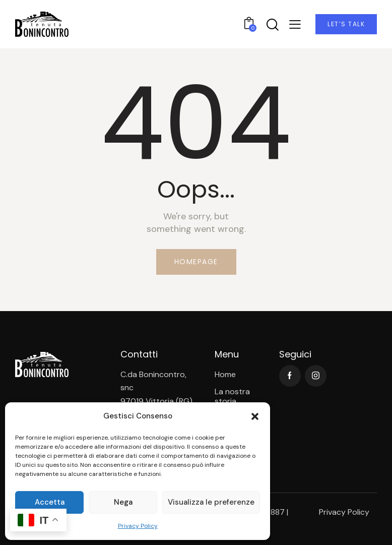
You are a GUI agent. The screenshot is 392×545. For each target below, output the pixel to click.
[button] (255, 416)
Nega (123, 502)
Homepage (196, 262)
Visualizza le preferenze (211, 502)
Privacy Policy (138, 526)
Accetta (50, 502)
